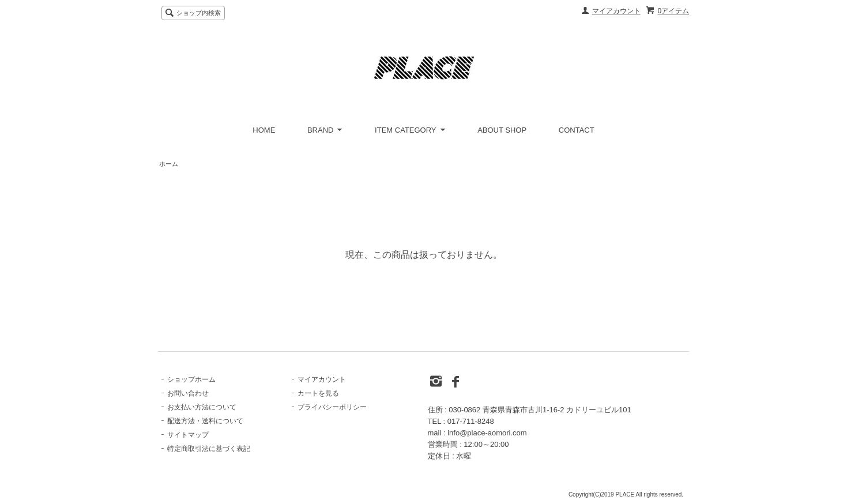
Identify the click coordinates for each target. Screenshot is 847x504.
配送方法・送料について (205, 421)
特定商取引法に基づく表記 (209, 449)
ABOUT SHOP (502, 130)
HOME (264, 130)
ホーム (169, 164)
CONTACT (577, 130)
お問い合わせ (188, 393)
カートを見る (318, 393)
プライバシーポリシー (332, 407)
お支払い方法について (202, 407)
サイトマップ (188, 435)
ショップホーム (191, 379)
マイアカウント (616, 11)
